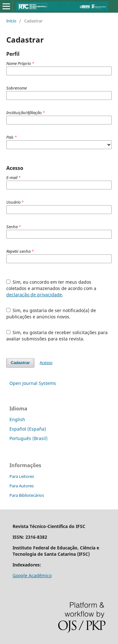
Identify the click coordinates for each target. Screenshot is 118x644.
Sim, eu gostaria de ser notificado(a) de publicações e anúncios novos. (51, 313)
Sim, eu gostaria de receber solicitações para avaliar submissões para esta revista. (57, 336)
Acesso (46, 363)
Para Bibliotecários (27, 495)
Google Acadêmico (32, 575)
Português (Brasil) (28, 438)
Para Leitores (22, 476)
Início (11, 21)
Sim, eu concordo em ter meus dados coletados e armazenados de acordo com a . (51, 288)
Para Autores (22, 486)
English (17, 419)
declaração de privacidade (34, 295)
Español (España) (28, 429)
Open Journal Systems (33, 383)
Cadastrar (20, 363)
